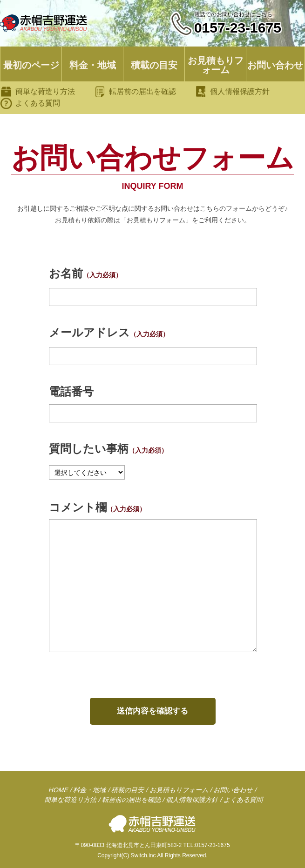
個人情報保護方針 (240, 91)
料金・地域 (93, 65)
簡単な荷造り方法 (45, 91)
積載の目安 (154, 65)
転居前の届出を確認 (142, 91)
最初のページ (31, 65)
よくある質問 (38, 103)
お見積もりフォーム (216, 65)
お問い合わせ (275, 65)
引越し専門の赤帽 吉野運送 (44, 23)
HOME (59, 790)
